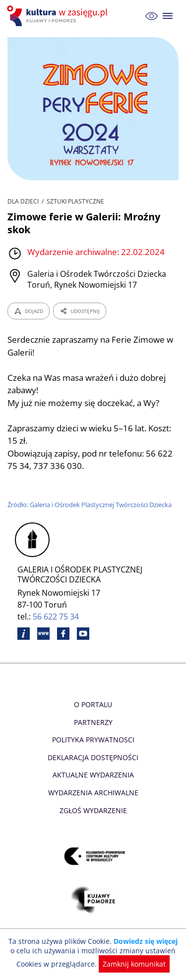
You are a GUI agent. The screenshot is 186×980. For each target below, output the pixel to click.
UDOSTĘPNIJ (79, 311)
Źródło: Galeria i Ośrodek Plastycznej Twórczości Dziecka (92, 505)
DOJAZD (29, 311)
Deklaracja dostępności (93, 757)
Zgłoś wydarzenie (93, 810)
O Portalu (93, 704)
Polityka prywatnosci (93, 740)
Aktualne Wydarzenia (93, 775)
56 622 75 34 (56, 617)
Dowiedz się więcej (144, 941)
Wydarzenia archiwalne (93, 793)
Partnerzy (93, 722)
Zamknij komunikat (133, 964)
